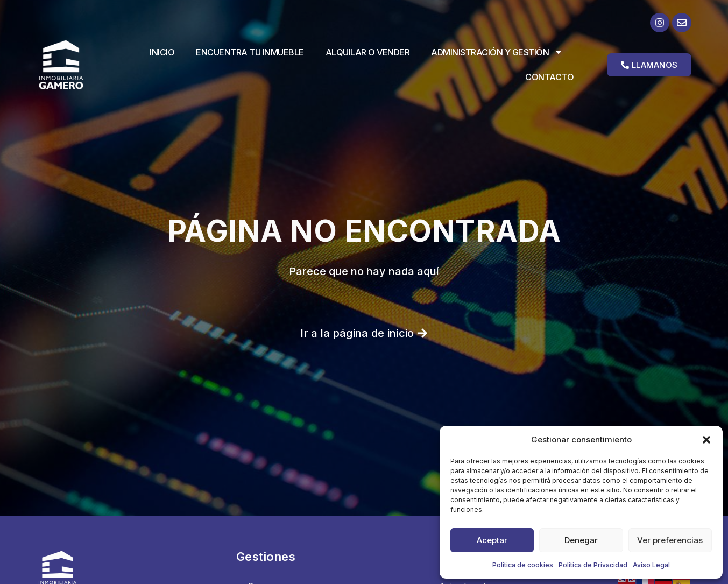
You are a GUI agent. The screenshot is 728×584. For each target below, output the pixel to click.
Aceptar (492, 540)
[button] (706, 440)
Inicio (162, 52)
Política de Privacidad (593, 565)
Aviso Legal (651, 565)
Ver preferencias (670, 540)
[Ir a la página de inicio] (69, 64)
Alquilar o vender (368, 52)
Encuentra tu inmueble (250, 52)
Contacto (549, 77)
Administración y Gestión (497, 52)
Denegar (581, 540)
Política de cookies (523, 565)
